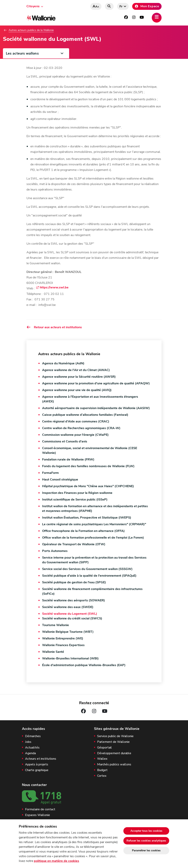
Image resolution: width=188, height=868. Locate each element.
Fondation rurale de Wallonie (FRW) (68, 460)
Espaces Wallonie (38, 815)
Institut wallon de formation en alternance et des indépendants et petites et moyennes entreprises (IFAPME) (95, 509)
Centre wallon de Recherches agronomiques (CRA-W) (81, 428)
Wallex (102, 759)
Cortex (102, 776)
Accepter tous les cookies (146, 831)
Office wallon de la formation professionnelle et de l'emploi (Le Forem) (93, 538)
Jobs (28, 742)
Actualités (32, 748)
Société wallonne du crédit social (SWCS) (72, 618)
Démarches (33, 736)
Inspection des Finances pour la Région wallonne (77, 493)
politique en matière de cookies (56, 861)
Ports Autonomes (55, 551)
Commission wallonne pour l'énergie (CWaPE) (75, 435)
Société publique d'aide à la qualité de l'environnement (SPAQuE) (89, 576)
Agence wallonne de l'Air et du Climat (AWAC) (76, 370)
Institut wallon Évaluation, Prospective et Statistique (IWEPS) (87, 518)
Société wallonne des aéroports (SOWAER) (74, 600)
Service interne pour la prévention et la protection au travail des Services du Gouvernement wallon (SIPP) (94, 560)
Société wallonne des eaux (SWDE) (68, 607)
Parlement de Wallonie (113, 742)
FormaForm (50, 473)
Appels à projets (37, 765)
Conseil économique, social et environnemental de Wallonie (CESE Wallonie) (90, 450)
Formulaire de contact (40, 809)
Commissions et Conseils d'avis (65, 441)
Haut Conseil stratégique (60, 480)
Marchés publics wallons (114, 765)
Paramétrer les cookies (146, 850)
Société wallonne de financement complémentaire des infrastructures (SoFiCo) (92, 591)
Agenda (30, 753)
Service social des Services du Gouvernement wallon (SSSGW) (87, 569)
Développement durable (114, 753)
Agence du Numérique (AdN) (63, 363)
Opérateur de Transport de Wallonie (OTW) (74, 544)
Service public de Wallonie (115, 736)
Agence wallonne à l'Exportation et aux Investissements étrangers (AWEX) (90, 399)
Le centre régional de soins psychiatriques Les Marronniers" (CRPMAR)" (94, 524)
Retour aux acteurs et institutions (54, 327)
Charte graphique (37, 770)
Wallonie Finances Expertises (63, 645)
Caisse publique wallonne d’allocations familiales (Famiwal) (85, 415)
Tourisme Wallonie (56, 625)
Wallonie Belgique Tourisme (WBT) (68, 632)
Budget (102, 770)
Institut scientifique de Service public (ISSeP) (75, 500)
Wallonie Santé (53, 652)
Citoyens (33, 6)
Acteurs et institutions (41, 759)
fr (121, 6)
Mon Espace (147, 6)
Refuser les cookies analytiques (146, 841)
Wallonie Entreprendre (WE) (63, 638)
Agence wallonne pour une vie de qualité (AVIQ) (77, 390)
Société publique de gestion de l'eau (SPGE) (74, 582)
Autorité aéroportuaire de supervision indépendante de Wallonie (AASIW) (96, 408)
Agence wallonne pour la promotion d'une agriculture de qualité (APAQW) (96, 383)
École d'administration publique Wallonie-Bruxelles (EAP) (84, 665)
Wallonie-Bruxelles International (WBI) (70, 658)
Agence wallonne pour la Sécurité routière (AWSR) (79, 377)
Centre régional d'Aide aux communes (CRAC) (76, 421)
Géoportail (104, 748)
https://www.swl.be (54, 288)
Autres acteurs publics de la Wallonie (31, 30)
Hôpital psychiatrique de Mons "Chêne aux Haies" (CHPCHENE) (88, 486)
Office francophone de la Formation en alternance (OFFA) (83, 531)
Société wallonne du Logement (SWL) (70, 614)
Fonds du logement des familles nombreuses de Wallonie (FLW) (88, 466)
